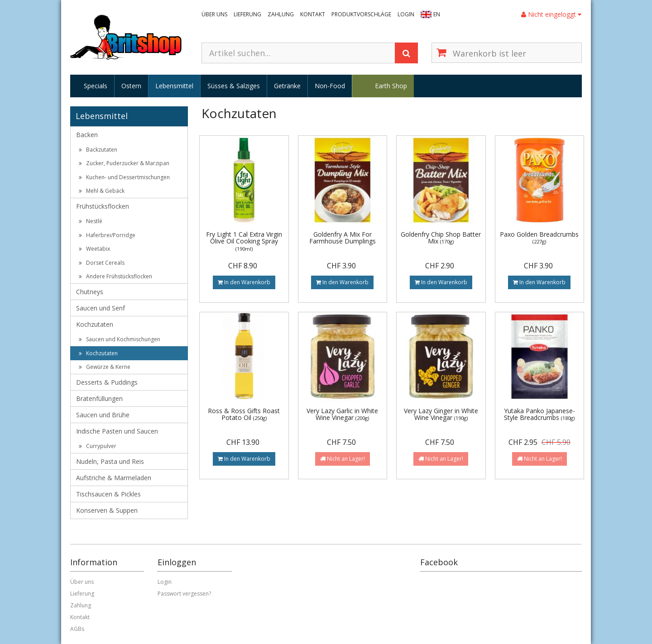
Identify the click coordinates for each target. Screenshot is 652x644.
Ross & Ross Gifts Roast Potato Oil (244, 414)
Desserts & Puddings (107, 382)
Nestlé (91, 221)
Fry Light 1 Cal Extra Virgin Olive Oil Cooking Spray (244, 241)
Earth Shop (391, 86)
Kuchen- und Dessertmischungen (124, 177)
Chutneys (90, 292)
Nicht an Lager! (343, 459)
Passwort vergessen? (184, 594)
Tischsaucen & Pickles (108, 494)
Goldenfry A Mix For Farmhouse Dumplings (343, 238)
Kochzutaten (95, 324)
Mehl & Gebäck (102, 191)
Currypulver (98, 446)
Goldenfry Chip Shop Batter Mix (441, 238)
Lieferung (247, 14)
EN (437, 14)
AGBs (77, 629)
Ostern (131, 86)
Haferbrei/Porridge (107, 235)
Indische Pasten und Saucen (117, 431)
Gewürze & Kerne (105, 367)
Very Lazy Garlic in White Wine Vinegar (342, 414)
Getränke (287, 86)
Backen (87, 135)
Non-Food (330, 86)
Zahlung (281, 14)
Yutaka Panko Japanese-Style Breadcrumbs (539, 414)
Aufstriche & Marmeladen (114, 478)
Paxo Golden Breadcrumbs (539, 237)
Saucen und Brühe (103, 415)
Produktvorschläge (361, 14)
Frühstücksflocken (103, 206)
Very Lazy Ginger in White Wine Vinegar (441, 414)
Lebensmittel (174, 86)
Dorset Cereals (102, 263)
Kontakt (313, 14)
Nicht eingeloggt (551, 14)
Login (406, 14)
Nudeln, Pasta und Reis (110, 461)
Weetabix (94, 249)
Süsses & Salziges (234, 86)
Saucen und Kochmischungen (120, 339)
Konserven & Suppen (107, 510)
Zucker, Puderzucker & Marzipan (124, 163)
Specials (96, 86)
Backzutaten (98, 150)
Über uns (214, 14)
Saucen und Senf (101, 308)
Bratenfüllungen (99, 398)
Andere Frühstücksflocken (115, 276)
